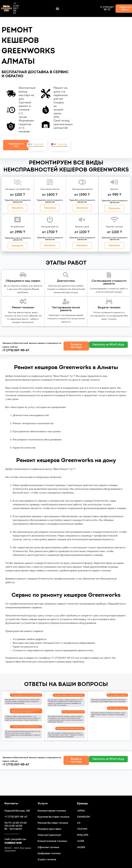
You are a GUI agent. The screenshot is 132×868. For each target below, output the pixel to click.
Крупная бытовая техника (53, 817)
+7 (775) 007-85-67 (107, 9)
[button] (57, 8)
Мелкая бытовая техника (53, 823)
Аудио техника (47, 860)
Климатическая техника (52, 841)
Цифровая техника (49, 854)
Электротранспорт (49, 835)
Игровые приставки (49, 829)
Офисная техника (48, 847)
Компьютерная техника (52, 811)
